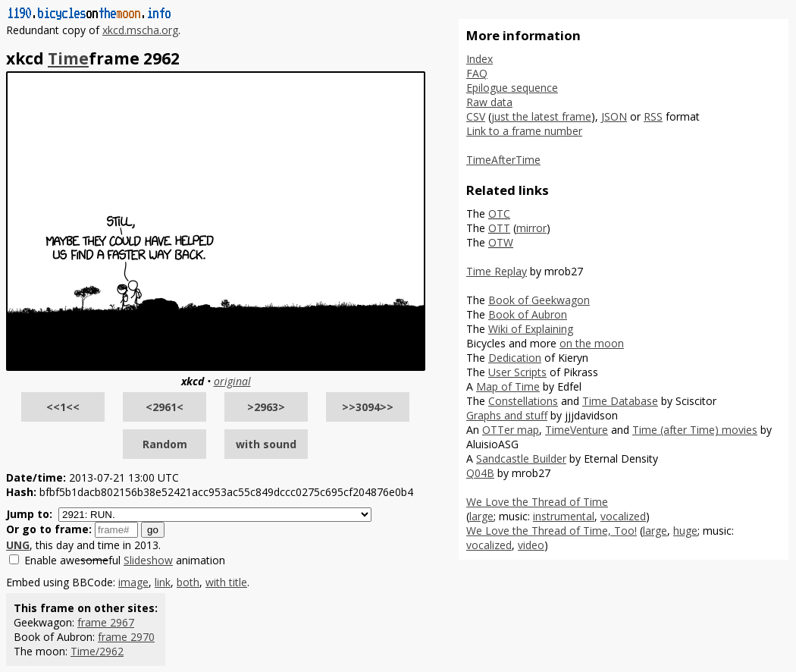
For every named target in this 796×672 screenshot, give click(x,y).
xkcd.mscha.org (140, 30)
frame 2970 (126, 637)
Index (479, 59)
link (163, 582)
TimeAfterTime (503, 160)
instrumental (564, 516)
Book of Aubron (528, 314)
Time (68, 58)
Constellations (523, 401)
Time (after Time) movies (695, 430)
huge (685, 531)
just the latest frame (541, 116)
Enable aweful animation (125, 560)
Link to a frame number (524, 131)
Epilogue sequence (512, 88)
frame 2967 (106, 622)
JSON (614, 116)
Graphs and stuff (507, 415)
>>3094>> (368, 407)
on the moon (592, 343)
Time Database (620, 401)
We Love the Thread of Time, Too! (552, 531)
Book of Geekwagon (539, 300)
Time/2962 (97, 651)
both (188, 582)
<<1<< (63, 407)
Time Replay (497, 271)
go (153, 530)
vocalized (623, 516)
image (133, 582)
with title (226, 582)
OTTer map (511, 430)
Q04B (480, 473)
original (232, 381)
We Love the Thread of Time (537, 502)
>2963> (266, 407)
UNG (18, 545)
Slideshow (148, 560)
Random (165, 444)
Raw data (489, 102)
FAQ (477, 73)
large (481, 516)
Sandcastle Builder (521, 458)
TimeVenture (577, 430)
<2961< (165, 407)
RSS (653, 116)
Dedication (515, 358)
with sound (266, 444)
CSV (476, 116)
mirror (531, 228)
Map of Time (508, 386)
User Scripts (517, 372)
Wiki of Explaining (531, 329)
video (531, 545)
